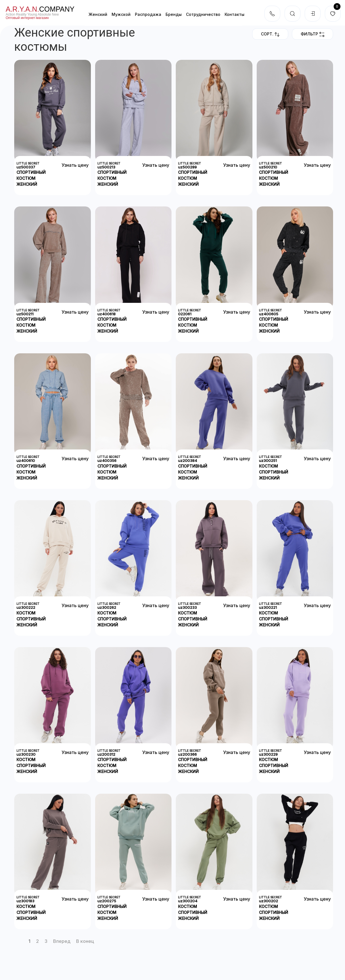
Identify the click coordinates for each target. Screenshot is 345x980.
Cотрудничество (203, 14)
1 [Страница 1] (29, 941)
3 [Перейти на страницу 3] (46, 941)
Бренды (174, 14)
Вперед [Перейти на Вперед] (62, 941)
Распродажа (148, 14)
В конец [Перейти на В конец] (85, 941)
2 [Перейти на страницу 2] (37, 941)
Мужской (121, 14)
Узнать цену (75, 165)
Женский (98, 14)
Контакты (235, 14)
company (40, 9)
